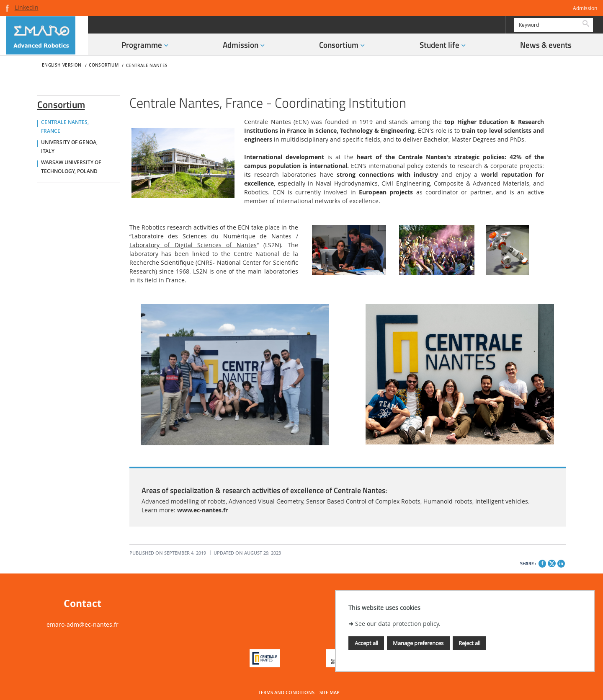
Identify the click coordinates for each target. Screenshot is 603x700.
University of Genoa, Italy (69, 147)
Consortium (61, 103)
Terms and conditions (286, 692)
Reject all (469, 643)
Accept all (366, 643)
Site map (330, 692)
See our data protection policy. (398, 624)
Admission (585, 8)
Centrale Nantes (147, 66)
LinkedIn (27, 7)
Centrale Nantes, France (65, 127)
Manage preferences (418, 643)
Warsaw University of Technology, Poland (71, 167)
